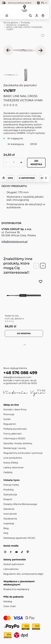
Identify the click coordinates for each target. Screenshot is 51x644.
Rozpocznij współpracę (16, 589)
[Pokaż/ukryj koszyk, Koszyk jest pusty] (43, 16)
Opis (10, 178)
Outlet (7, 419)
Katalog (8, 601)
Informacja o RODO (14, 438)
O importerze (27, 178)
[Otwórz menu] (7, 16)
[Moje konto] (37, 16)
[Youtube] (16, 552)
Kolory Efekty (11, 463)
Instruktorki (10, 514)
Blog (6, 528)
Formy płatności (13, 434)
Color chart (10, 606)
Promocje (9, 414)
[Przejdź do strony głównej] (24, 8)
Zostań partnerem (14, 564)
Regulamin (10, 424)
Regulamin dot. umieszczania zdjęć (23, 574)
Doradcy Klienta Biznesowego (20, 504)
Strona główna (11, 23)
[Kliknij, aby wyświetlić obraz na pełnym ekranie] (24, 50)
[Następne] (41, 50)
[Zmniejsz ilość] (6, 162)
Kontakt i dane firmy (15, 410)
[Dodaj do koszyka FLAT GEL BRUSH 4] (24, 333)
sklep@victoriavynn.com (17, 377)
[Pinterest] (28, 552)
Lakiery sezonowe (13, 467)
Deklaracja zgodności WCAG (19, 538)
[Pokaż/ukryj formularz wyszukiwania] (30, 16)
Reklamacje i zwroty (15, 448)
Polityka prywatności (15, 429)
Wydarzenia (10, 519)
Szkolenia (9, 509)
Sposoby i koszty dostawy (18, 443)
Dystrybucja (10, 494)
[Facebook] (11, 552)
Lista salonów (11, 569)
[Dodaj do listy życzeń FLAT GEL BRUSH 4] (41, 282)
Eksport (8, 499)
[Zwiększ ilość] (21, 162)
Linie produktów (13, 458)
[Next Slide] (43, 266)
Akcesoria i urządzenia (17, 25)
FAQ (6, 533)
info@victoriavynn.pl (14, 242)
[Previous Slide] (36, 266)
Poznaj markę (11, 485)
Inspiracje (9, 523)
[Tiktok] (22, 552)
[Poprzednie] (8, 50)
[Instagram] (5, 552)
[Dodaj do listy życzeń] (43, 36)
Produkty (25, 23)
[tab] (24, 345)
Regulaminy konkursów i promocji (23, 453)
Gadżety (8, 472)
